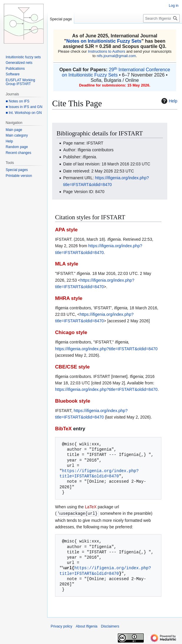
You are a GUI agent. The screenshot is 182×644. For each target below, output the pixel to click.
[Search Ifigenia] (161, 18)
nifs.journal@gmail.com (116, 56)
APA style (66, 230)
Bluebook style (73, 401)
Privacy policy (61, 626)
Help (169, 101)
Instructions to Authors (106, 51)
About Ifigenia (86, 626)
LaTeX (91, 507)
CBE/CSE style (72, 367)
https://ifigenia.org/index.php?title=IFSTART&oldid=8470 (106, 349)
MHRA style (69, 298)
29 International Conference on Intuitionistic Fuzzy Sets (116, 72)
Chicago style (71, 332)
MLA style (67, 264)
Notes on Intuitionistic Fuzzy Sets (104, 41)
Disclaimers (110, 626)
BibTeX (63, 429)
